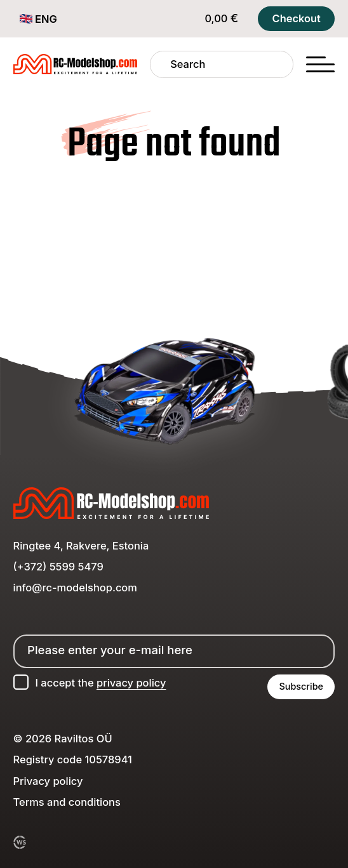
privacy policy (131, 683)
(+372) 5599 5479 (58, 567)
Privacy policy (48, 781)
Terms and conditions (67, 802)
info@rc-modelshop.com (75, 588)
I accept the (100, 683)
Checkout (297, 18)
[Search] (160, 64)
